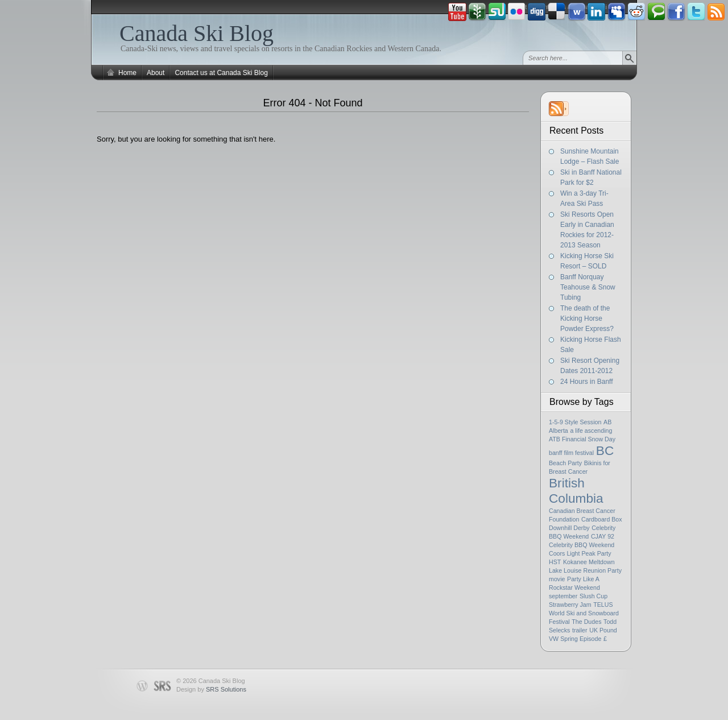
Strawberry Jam (570, 605)
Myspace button (617, 12)
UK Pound (603, 630)
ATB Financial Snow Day (582, 439)
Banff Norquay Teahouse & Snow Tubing (588, 287)
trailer (580, 630)
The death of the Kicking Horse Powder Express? (587, 318)
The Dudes (586, 622)
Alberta (559, 431)
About (156, 73)
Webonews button (577, 12)
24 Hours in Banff (587, 382)
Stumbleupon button (497, 12)
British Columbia (576, 491)
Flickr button (517, 12)
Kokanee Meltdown (589, 562)
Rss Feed (716, 12)
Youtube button (457, 12)
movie (557, 579)
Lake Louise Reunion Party (585, 570)
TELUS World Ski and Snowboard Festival (584, 613)
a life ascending (591, 431)
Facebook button (676, 12)
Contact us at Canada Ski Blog (221, 73)
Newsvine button (477, 12)
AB (607, 422)
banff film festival (571, 453)
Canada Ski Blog (197, 33)
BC (605, 450)
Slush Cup (593, 596)
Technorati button (656, 12)
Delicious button (557, 12)
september (563, 596)
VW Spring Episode (575, 639)
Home (127, 73)
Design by (211, 689)
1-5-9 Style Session (575, 422)
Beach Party (565, 463)
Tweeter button (696, 12)
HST (555, 562)
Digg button (537, 12)
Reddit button (636, 12)
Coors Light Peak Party (580, 553)
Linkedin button (597, 12)
